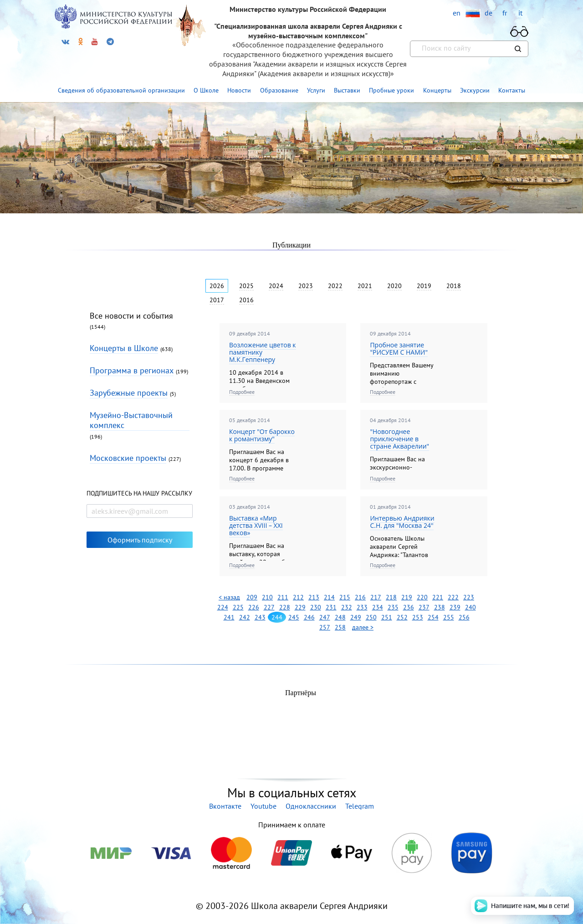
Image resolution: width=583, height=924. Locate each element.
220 (422, 597)
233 (362, 607)
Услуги (316, 90)
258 (340, 627)
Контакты (512, 90)
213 (314, 597)
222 (453, 597)
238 (440, 607)
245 (294, 617)
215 (345, 597)
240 (470, 607)
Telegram (360, 806)
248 (340, 617)
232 (347, 607)
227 (269, 607)
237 (424, 607)
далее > (363, 627)
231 (331, 607)
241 (229, 617)
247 (325, 617)
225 (238, 607)
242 (245, 617)
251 (387, 617)
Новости (239, 90)
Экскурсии (475, 90)
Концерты (437, 90)
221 (438, 597)
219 (407, 597)
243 (260, 617)
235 (393, 607)
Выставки (347, 90)
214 (329, 597)
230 (316, 607)
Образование (279, 90)
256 (464, 617)
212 (298, 597)
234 (378, 607)
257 (325, 627)
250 (371, 617)
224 (223, 607)
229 (300, 607)
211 (283, 597)
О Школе (206, 90)
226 (254, 607)
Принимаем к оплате (291, 825)
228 (285, 607)
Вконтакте (225, 806)
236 (409, 607)
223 (469, 597)
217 (376, 597)
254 (433, 617)
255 (449, 617)
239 (455, 607)
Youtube (263, 806)
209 (252, 597)
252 (402, 617)
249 (356, 617)
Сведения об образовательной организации (121, 90)
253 (418, 617)
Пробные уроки (391, 90)
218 (391, 597)
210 (267, 597)
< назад (229, 597)
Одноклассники (311, 806)
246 (309, 617)
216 (360, 597)
